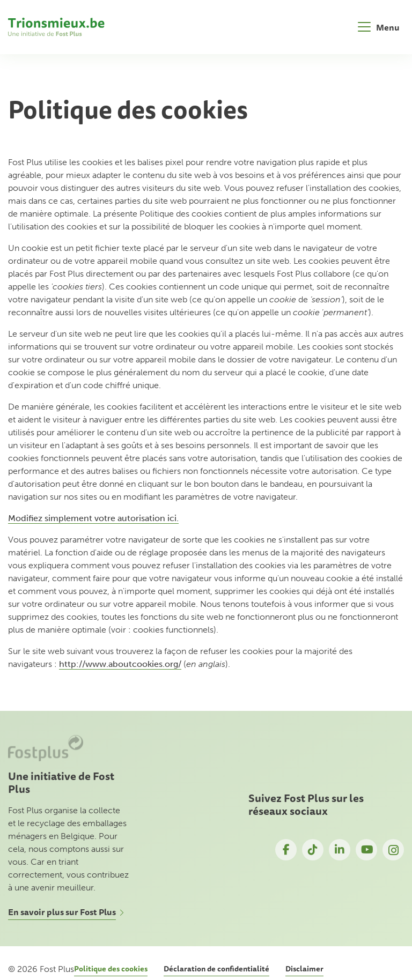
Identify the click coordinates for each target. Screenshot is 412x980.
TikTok (313, 850)
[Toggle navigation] (379, 27)
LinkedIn (340, 850)
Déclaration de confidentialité (216, 969)
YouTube (366, 850)
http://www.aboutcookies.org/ (120, 664)
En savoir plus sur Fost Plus (62, 912)
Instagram (393, 850)
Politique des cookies (111, 969)
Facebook (286, 850)
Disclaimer (304, 969)
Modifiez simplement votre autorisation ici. (93, 518)
